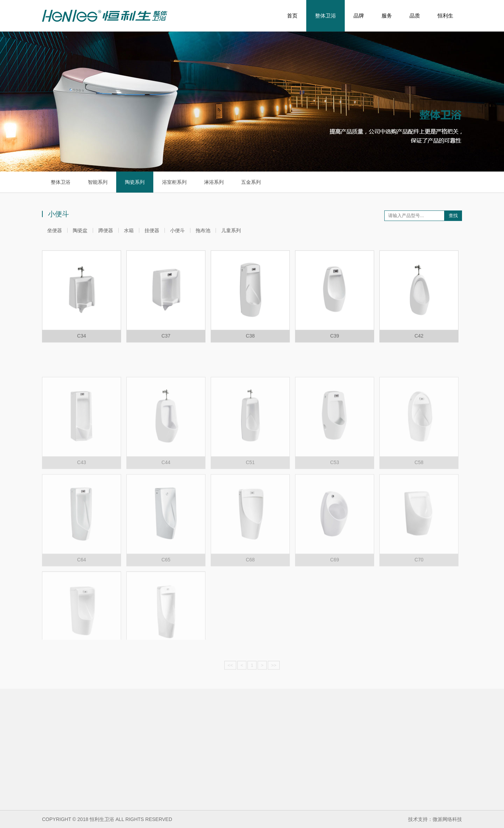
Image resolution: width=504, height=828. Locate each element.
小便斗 (177, 232)
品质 (415, 16)
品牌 (359, 16)
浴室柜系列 (174, 182)
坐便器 (55, 232)
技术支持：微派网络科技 (435, 819)
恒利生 (445, 16)
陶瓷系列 (135, 182)
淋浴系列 (214, 182)
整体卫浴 (325, 16)
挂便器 (152, 232)
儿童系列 (231, 232)
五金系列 (251, 182)
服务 (387, 16)
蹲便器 (106, 232)
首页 (292, 16)
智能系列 (98, 182)
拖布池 (203, 232)
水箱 (129, 232)
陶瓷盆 (80, 232)
